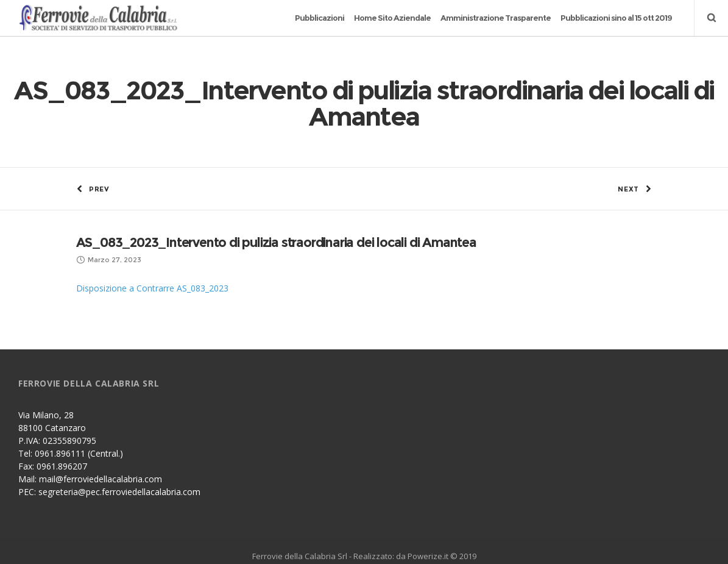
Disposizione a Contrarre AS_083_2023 (152, 269)
